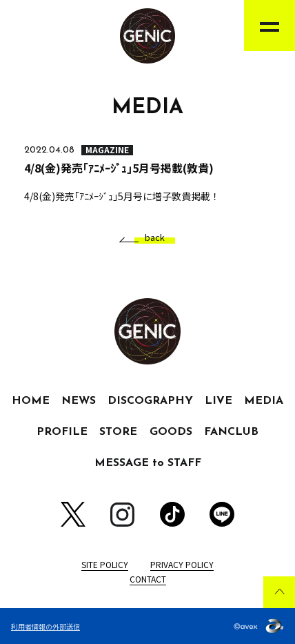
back (150, 238)
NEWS (79, 401)
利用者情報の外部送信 (45, 626)
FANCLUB (231, 432)
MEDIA (264, 401)
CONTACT (148, 579)
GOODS (171, 432)
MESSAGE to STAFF (148, 463)
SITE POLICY (105, 564)
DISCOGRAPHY (150, 401)
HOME (31, 401)
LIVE (218, 401)
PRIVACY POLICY (182, 564)
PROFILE (62, 432)
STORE (118, 432)
